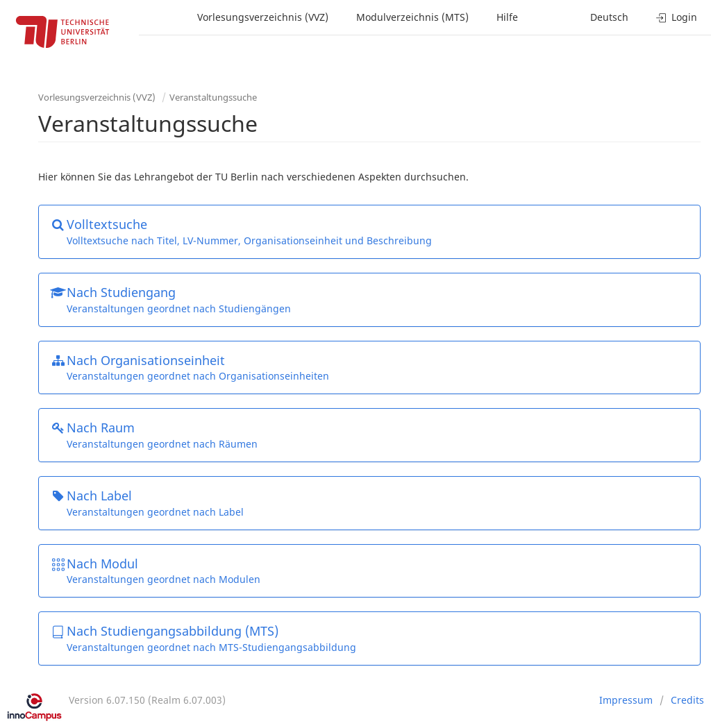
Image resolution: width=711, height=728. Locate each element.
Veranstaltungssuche (213, 97)
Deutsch (609, 17)
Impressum (626, 700)
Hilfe (507, 17)
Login (677, 17)
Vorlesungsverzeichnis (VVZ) (263, 17)
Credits (687, 700)
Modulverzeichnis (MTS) (412, 17)
